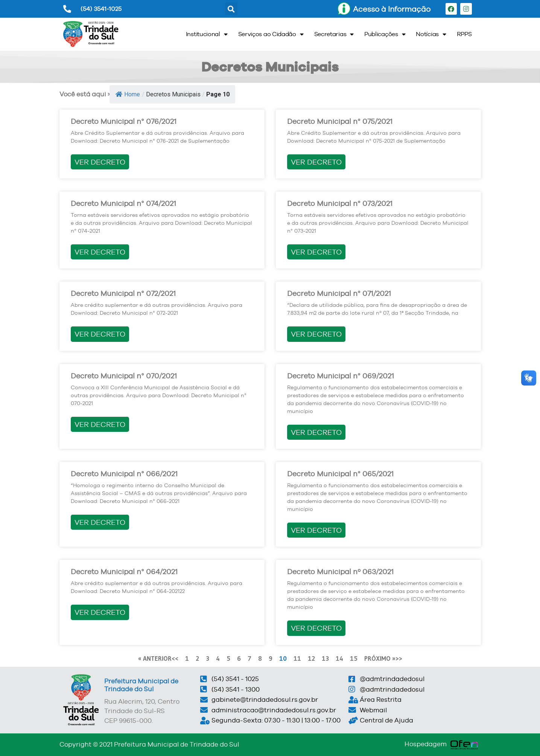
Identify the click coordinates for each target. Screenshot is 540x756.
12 (311, 658)
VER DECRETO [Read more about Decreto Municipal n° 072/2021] (100, 334)
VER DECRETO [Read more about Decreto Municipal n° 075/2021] (316, 162)
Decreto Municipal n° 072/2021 (123, 293)
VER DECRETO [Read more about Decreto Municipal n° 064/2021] (100, 612)
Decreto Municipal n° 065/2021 (340, 474)
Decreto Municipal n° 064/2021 (124, 572)
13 (325, 658)
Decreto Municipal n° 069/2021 (341, 376)
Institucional (207, 34)
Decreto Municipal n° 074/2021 (123, 203)
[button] (231, 9)
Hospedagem (426, 744)
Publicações (385, 34)
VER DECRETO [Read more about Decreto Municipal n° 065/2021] (316, 530)
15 (354, 658)
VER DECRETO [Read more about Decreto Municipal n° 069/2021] (316, 432)
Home (128, 94)
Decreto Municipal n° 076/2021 (124, 121)
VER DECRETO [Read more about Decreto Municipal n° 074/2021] (100, 252)
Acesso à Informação (392, 9)
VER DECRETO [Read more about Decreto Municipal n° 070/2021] (100, 424)
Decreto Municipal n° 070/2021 (124, 376)
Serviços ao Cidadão (271, 34)
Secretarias (334, 34)
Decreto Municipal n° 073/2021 (340, 203)
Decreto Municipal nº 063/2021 (340, 572)
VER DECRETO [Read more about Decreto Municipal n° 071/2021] (316, 334)
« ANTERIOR (155, 658)
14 (339, 658)
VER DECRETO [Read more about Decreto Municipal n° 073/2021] (316, 252)
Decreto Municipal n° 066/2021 (124, 474)
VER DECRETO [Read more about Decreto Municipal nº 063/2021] (316, 628)
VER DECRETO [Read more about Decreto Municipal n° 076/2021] (100, 162)
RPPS (464, 34)
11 (297, 658)
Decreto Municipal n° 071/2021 (339, 293)
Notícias (431, 34)
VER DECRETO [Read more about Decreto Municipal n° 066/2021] (100, 522)
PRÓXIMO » (380, 658)
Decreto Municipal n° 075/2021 (340, 121)
